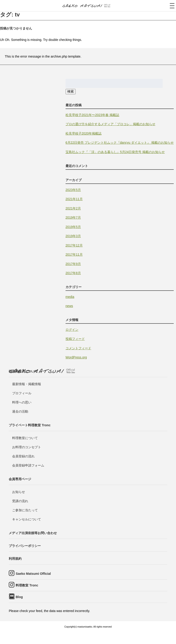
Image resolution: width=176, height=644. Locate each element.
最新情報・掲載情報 (27, 384)
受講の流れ (20, 501)
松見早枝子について (23, 371)
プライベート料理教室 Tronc (30, 425)
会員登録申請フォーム (28, 465)
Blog (19, 597)
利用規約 (15, 559)
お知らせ (19, 492)
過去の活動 (20, 411)
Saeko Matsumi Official (33, 574)
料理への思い (22, 402)
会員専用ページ (20, 479)
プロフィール (22, 393)
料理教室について (25, 438)
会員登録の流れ (23, 456)
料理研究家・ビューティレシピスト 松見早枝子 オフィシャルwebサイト (88, 6)
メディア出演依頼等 (33, 533)
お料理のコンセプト (27, 447)
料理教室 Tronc (27, 585)
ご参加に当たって (25, 510)
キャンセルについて (27, 519)
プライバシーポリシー (25, 546)
